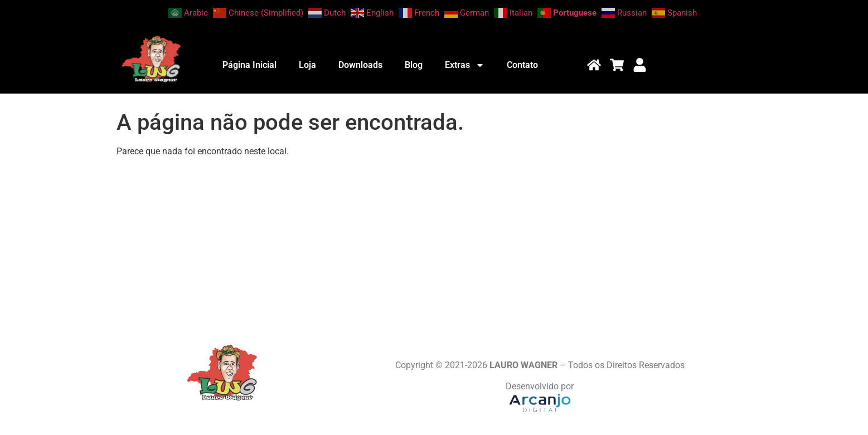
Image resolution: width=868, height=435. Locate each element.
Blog (414, 65)
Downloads (360, 65)
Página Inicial (249, 65)
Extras (465, 65)
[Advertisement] (434, 245)
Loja (307, 65)
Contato (522, 65)
